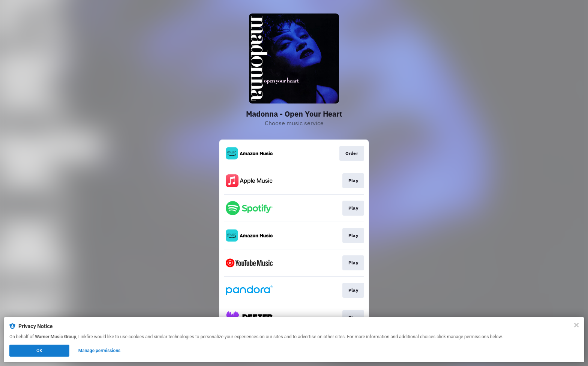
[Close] (576, 325)
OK (39, 351)
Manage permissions (100, 351)
